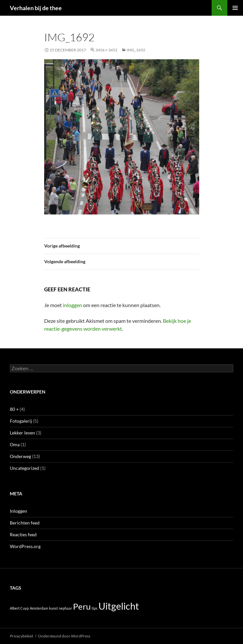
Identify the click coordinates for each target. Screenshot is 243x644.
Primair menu (235, 8)
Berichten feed (25, 523)
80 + (14, 409)
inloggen (72, 305)
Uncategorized (25, 468)
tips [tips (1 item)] (95, 608)
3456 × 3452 (106, 50)
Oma (15, 444)
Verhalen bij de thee (36, 8)
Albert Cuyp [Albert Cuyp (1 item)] (19, 608)
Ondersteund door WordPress (64, 636)
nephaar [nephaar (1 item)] (65, 608)
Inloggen (18, 511)
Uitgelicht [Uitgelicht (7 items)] (119, 606)
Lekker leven (22, 433)
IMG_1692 (136, 50)
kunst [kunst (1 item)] (53, 608)
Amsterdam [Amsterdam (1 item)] (39, 608)
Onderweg (20, 456)
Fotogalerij (21, 421)
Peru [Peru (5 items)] (82, 606)
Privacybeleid (21, 636)
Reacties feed (23, 534)
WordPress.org (25, 546)
